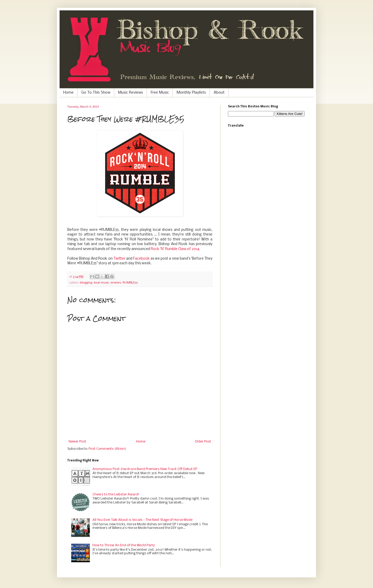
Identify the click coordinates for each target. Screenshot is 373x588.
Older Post (203, 442)
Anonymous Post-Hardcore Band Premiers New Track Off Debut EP (145, 469)
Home (68, 93)
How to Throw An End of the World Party (124, 545)
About (219, 93)
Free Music (160, 93)
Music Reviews (131, 93)
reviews (116, 283)
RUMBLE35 (130, 283)
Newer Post (77, 442)
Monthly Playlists (191, 93)
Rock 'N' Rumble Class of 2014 (175, 249)
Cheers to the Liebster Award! (116, 494)
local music (101, 283)
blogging (86, 283)
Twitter (119, 259)
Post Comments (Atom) (107, 449)
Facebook (141, 259)
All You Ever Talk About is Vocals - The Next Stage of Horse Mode (142, 520)
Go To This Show (96, 93)
